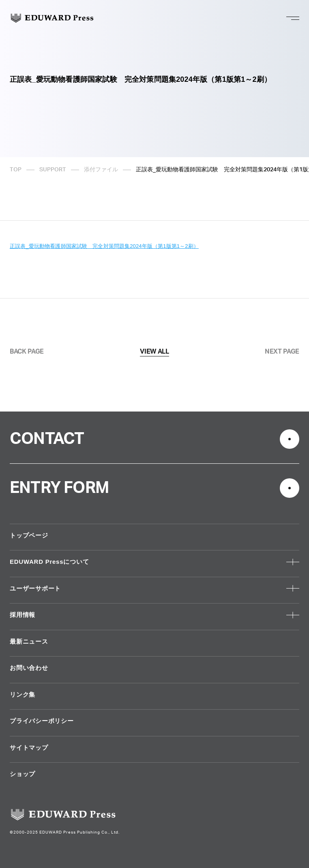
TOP (16, 170)
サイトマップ (29, 748)
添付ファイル (101, 170)
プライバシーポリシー (42, 721)
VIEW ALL (154, 352)
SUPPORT (53, 170)
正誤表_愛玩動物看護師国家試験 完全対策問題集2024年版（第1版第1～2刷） (104, 246)
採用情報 (23, 615)
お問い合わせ (29, 668)
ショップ (23, 774)
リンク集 (23, 694)
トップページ (29, 535)
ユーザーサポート (35, 588)
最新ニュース (29, 641)
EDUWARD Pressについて (49, 562)
